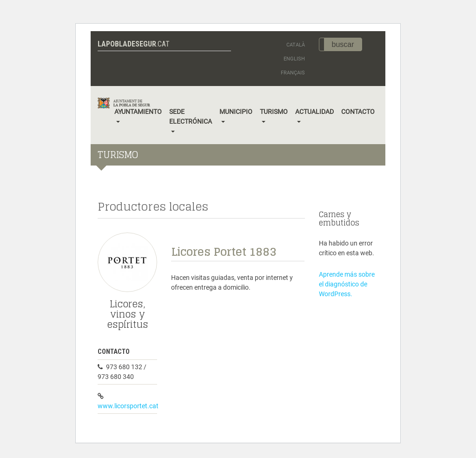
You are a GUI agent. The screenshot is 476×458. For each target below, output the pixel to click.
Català (296, 45)
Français (293, 73)
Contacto (358, 112)
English (294, 59)
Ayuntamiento (138, 112)
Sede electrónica (191, 116)
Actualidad (314, 112)
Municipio (236, 112)
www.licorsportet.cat (128, 406)
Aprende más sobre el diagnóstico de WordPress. (347, 284)
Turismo (274, 112)
